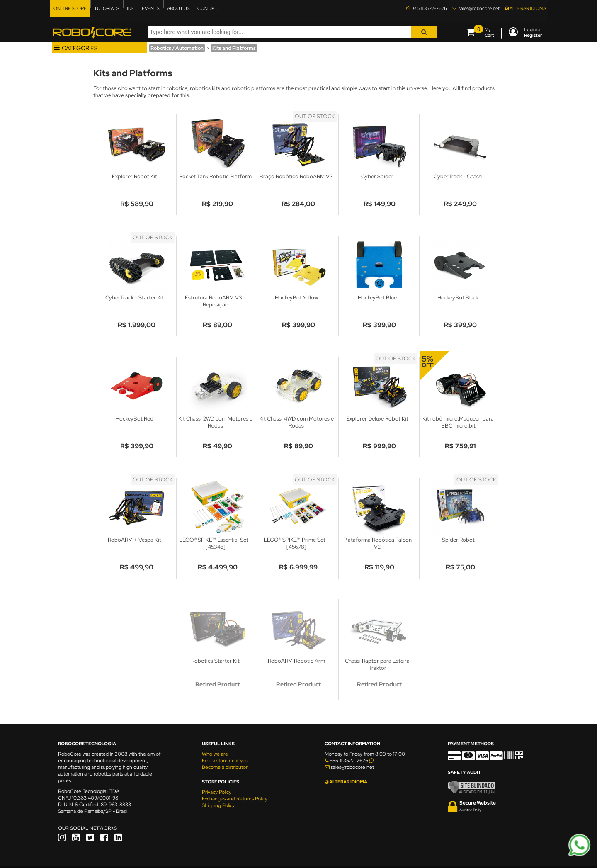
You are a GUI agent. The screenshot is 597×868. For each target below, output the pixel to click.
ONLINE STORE (70, 8)
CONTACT (208, 8)
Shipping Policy (218, 805)
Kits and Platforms (234, 48)
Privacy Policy (217, 792)
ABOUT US (178, 8)
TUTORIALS (107, 8)
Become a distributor (225, 767)
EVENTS (151, 8)
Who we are (215, 754)
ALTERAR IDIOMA (525, 8)
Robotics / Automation (177, 48)
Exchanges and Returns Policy (235, 799)
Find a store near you (225, 761)
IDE (131, 8)
